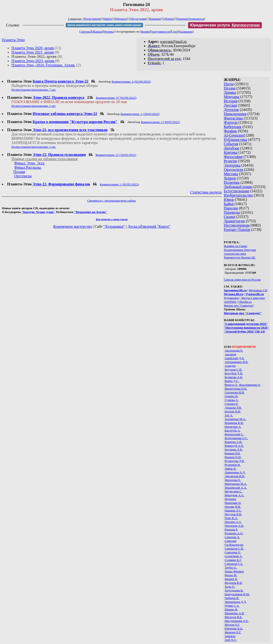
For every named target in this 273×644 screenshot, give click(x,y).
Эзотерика (232, 165)
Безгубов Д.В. (234, 373)
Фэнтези (231, 122)
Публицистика (235, 140)
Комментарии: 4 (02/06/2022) (131, 82)
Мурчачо (231, 499)
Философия (233, 157)
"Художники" (114, 226)
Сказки (229, 217)
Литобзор (231, 148)
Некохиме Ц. (233, 503)
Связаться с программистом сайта (111, 201)
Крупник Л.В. (234, 449)
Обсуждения (138, 19)
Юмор (229, 200)
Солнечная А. (234, 556)
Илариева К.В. (234, 423)
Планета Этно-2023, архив (33, 61)
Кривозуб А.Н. (234, 446)
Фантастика (233, 118)
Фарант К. (231, 579)
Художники (231, 298)
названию (186, 32)
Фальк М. (231, 575)
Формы (109, 32)
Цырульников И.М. (237, 594)
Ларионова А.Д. (235, 472)
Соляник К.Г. (233, 560)
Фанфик (230, 131)
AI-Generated (234, 135)
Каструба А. (233, 430)
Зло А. (229, 415)
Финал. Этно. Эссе (29, 163)
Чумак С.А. (232, 606)
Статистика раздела (206, 192)
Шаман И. (231, 609)
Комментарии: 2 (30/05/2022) (160, 122)
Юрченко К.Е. (234, 628)
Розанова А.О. (234, 533)
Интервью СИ (258, 290)
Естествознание (236, 191)
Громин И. (231, 396)
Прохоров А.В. (234, 526)
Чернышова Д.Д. (236, 602)
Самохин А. (232, 537)
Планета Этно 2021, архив (33, 52)
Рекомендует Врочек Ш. (240, 257)
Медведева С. (234, 491)
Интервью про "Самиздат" (243, 313)
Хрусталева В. (234, 590)
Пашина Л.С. (233, 510)
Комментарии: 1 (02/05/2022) (119, 184)
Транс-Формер (234, 571)
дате (175, 32)
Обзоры (169, 19)
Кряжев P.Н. (233, 453)
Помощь (182, 19)
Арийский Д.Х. (235, 358)
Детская (230, 105)
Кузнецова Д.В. (235, 461)
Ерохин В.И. (233, 411)
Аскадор (230, 366)
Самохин (231, 541)
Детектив (231, 110)
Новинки (155, 19)
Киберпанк (233, 127)
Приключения (235, 114)
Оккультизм (233, 170)
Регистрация (92, 19)
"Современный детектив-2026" (246, 324)
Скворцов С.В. (234, 548)
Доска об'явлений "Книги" (149, 226)
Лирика (230, 92)
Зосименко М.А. (235, 419)
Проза (229, 84)
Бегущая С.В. (233, 369)
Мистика (231, 174)
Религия (230, 161)
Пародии (231, 208)
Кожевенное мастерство (73, 226)
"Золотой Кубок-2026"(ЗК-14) (244, 331)
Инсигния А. (233, 427)
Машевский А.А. (236, 488)
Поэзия (230, 88)
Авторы (85, 32)
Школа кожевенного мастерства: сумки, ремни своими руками (104, 25)
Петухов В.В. (233, 514)
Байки (229, 204)
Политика (232, 182)
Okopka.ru (245, 302)
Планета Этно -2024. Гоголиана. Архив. (43, 65)
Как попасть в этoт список (112, 219)
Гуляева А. (232, 400)
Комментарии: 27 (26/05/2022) (116, 155)
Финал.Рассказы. (28, 167)
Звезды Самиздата (253, 298)
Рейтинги (121, 19)
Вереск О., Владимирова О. (243, 385)
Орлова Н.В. (233, 507)
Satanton (230, 636)
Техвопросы (196, 19)
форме (146, 32)
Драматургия (234, 221)
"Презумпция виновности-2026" (246, 328)
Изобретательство (238, 195)
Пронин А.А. (233, 522)
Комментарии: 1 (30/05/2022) (140, 114)
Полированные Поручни (240, 250)
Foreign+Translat (237, 230)
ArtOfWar (230, 302)
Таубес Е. (231, 567)
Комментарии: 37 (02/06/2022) (116, 98)
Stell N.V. (231, 640)
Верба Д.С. (232, 381)
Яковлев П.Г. (233, 632)
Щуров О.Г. (232, 625)
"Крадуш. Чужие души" (38, 212)
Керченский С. (234, 434)
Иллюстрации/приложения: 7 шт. (34, 90)
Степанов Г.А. (234, 564)
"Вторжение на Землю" (90, 212)
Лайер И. (231, 468)
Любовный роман (238, 187)
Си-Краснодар (234, 545)
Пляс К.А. (231, 518)
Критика (231, 152)
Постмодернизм (237, 225)
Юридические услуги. (225, 25)
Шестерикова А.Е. (237, 621)
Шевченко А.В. (235, 613)
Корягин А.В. (233, 442)
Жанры (97, 32)
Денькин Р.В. (233, 408)
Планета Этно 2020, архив (33, 48)
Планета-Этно (13, 40)
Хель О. (230, 587)
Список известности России (242, 280)
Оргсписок (23, 176)
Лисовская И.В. (235, 476)
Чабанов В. (232, 598)
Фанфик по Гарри (235, 246)
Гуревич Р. (232, 404)
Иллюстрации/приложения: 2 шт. (34, 106)
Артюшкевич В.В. (237, 362)
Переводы (232, 212)
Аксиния (230, 354)
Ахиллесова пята (235, 254)
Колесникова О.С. (236, 438)
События (231, 144)
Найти (107, 19)
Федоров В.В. (234, 583)
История (231, 101)
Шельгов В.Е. (234, 617)
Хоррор (230, 178)
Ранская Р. (231, 529)
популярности (161, 32)
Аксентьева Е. (234, 350)
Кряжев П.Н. (233, 457)
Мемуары (231, 97)
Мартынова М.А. (236, 484)
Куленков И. (233, 465)
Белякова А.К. (234, 377)
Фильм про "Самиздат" (239, 305)
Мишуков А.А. (234, 495)
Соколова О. (233, 552)
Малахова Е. (233, 480)
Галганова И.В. (235, 392)
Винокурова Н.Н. (236, 389)
